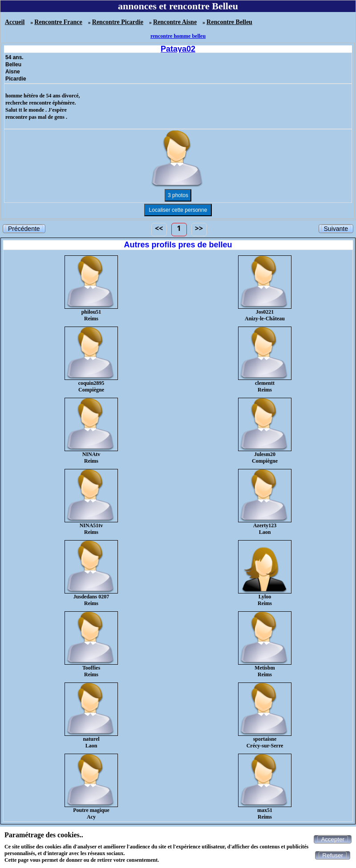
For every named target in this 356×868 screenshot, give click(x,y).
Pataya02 (178, 49)
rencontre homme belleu (178, 36)
